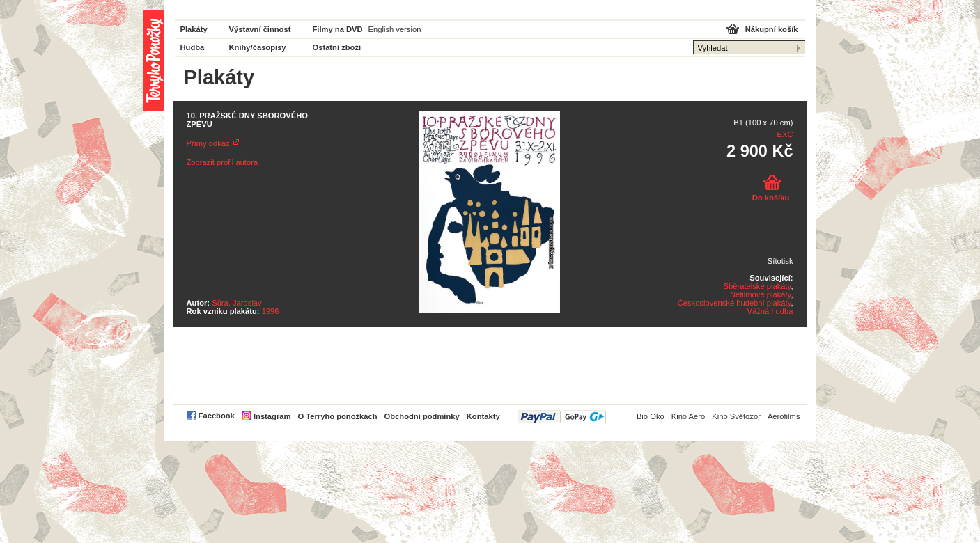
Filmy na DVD (338, 29)
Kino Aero (689, 416)
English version (395, 29)
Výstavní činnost (260, 29)
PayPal (562, 417)
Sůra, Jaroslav (237, 303)
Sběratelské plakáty (757, 286)
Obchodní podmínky (422, 416)
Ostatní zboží (337, 47)
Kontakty (483, 416)
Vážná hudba (770, 311)
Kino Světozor (736, 416)
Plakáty (194, 29)
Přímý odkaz (208, 143)
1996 (271, 311)
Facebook (217, 416)
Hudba (193, 47)
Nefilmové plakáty (760, 294)
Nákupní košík (772, 29)
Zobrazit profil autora (223, 162)
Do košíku (771, 198)
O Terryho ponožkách (337, 416)
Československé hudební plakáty (734, 303)
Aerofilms (784, 416)
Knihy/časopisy (258, 47)
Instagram (272, 416)
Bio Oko (651, 416)
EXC (785, 134)
